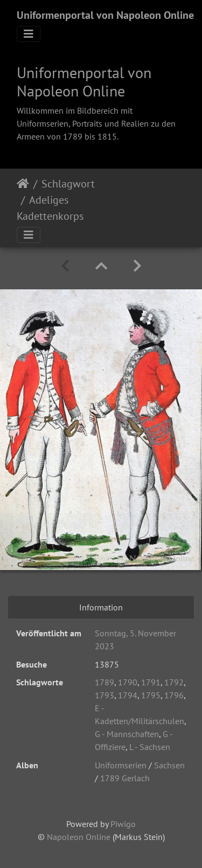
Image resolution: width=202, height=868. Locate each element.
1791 (151, 682)
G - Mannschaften (127, 734)
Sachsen (169, 765)
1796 (174, 695)
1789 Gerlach (125, 778)
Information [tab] (101, 607)
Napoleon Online (79, 837)
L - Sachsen (150, 747)
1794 (128, 695)
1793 (105, 695)
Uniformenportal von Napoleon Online (105, 15)
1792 (174, 682)
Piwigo (123, 824)
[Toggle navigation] (29, 34)
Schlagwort (68, 184)
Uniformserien (121, 765)
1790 (128, 682)
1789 (105, 682)
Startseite (23, 184)
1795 (151, 695)
